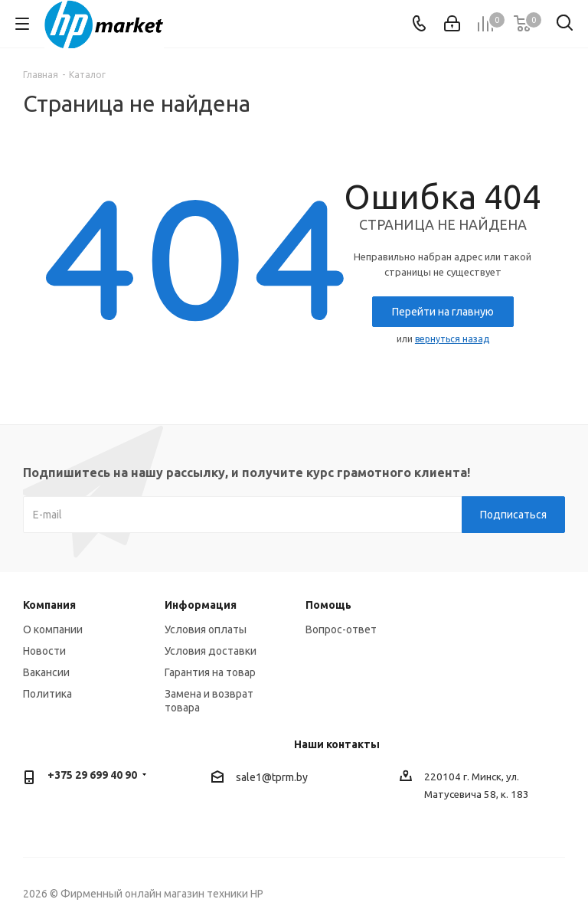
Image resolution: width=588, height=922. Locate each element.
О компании (53, 629)
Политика (47, 694)
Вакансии (46, 672)
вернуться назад (452, 339)
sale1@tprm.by (272, 777)
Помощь (328, 605)
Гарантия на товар (210, 672)
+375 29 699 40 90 (92, 775)
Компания (49, 605)
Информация (201, 605)
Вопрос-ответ (341, 629)
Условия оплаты (206, 629)
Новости (44, 651)
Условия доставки (211, 651)
